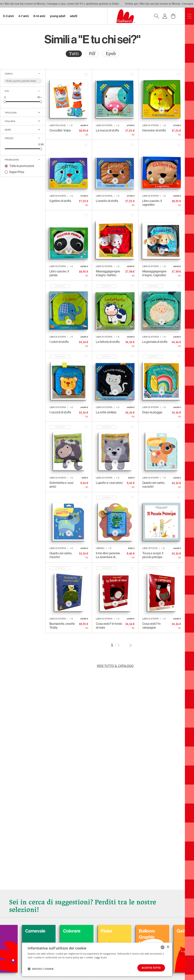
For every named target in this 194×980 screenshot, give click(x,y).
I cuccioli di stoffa (60, 412)
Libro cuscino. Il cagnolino (152, 203)
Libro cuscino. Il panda (59, 273)
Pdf (92, 54)
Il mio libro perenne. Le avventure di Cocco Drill (108, 555)
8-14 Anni (39, 16)
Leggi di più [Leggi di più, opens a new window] (101, 957)
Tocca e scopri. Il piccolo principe (153, 555)
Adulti (74, 16)
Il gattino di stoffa (60, 201)
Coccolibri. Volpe (60, 130)
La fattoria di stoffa (108, 342)
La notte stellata (106, 412)
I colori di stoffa (59, 342)
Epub (111, 54)
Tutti (74, 54)
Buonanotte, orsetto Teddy (62, 626)
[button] (41, 969)
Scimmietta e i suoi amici (61, 485)
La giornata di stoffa (155, 342)
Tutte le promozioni (22, 166)
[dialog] (97, 959)
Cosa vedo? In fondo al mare (109, 626)
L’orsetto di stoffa (107, 201)
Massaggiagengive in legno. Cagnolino (154, 273)
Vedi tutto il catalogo (115, 666)
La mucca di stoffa (107, 130)
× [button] (168, 947)
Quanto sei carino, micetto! (61, 555)
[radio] (74, 54)
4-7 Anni (24, 16)
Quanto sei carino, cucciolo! (154, 485)
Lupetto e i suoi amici (109, 483)
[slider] (5, 102)
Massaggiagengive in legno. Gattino (108, 273)
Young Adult (58, 16)
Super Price (17, 172)
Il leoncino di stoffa (154, 130)
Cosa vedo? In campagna (151, 626)
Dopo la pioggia (152, 412)
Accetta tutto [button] (151, 968)
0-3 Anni (8, 16)
